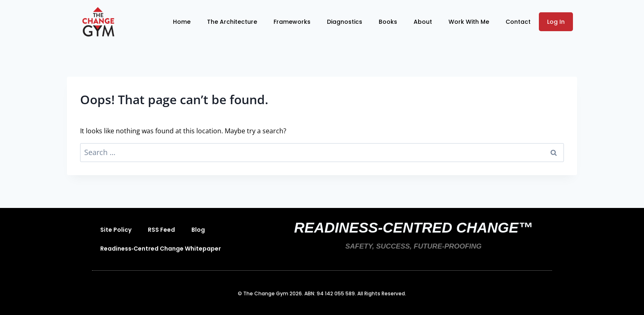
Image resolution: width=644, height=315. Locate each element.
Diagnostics (345, 22)
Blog (198, 230)
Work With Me (469, 22)
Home (182, 22)
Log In (556, 22)
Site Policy (116, 230)
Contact (518, 22)
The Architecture (232, 22)
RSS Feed (161, 230)
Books (388, 22)
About (423, 22)
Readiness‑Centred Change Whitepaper (161, 249)
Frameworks (292, 22)
